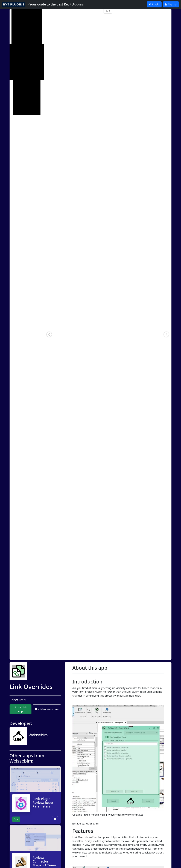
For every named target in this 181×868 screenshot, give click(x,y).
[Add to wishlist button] (55, 819)
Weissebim (92, 824)
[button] (49, 334)
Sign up (171, 4)
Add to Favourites (47, 709)
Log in (154, 4)
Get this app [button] (20, 709)
